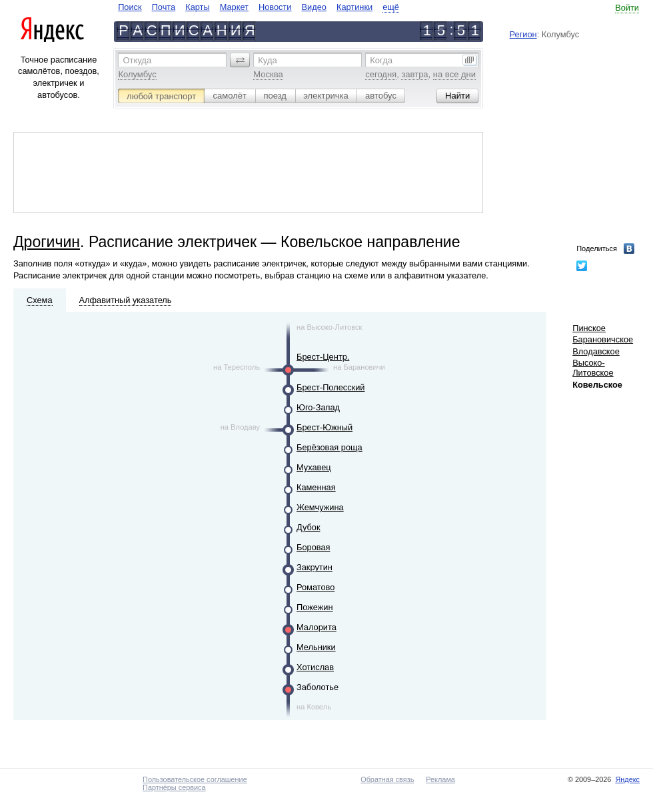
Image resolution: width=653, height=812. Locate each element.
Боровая (313, 547)
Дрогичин (47, 242)
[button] (240, 60)
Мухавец (314, 467)
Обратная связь (387, 779)
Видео (314, 7)
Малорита (317, 627)
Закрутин (315, 567)
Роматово (316, 587)
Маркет (234, 7)
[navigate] (259, 7)
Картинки (354, 7)
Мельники (316, 647)
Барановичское (603, 339)
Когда (381, 60)
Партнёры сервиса (174, 787)
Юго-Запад (318, 407)
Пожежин (315, 607)
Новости (275, 7)
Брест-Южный (325, 427)
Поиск (130, 7)
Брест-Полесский (330, 387)
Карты (197, 7)
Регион (523, 34)
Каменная (316, 487)
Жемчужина (320, 507)
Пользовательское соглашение (195, 779)
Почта (164, 7)
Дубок (309, 527)
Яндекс (627, 779)
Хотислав (315, 667)
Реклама (440, 779)
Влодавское (596, 351)
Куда (267, 60)
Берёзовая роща (329, 447)
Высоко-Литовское (593, 368)
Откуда (137, 60)
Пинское (589, 328)
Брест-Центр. (323, 357)
